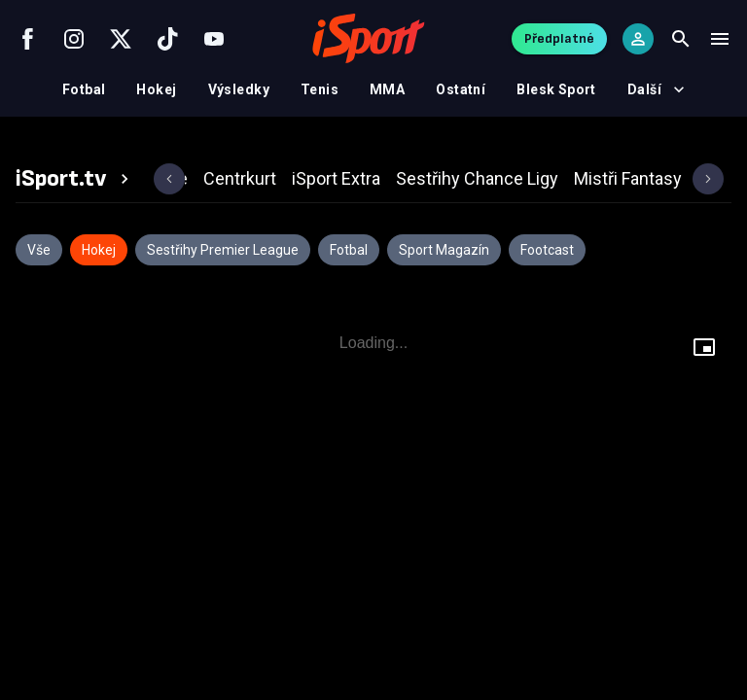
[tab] (75, 179)
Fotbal (84, 89)
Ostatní (461, 89)
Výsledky (239, 89)
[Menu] (720, 39)
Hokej (156, 89)
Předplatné (559, 38)
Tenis (320, 89)
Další (656, 89)
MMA (387, 89)
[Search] (681, 39)
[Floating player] (704, 350)
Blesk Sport (556, 89)
